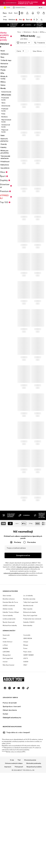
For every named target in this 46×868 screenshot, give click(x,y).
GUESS (26, 717)
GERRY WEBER (28, 710)
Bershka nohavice (9, 654)
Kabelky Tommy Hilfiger (11, 667)
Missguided (7, 710)
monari (5, 717)
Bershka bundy (28, 660)
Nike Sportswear (9, 720)
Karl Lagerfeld (8, 713)
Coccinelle (27, 690)
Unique (26, 697)
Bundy (35, 27)
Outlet (7, 8)
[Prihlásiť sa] (27, 13)
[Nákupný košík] (44, 13)
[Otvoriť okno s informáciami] (43, 3)
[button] (24, 38)
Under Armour (8, 697)
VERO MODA (28, 693)
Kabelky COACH (29, 677)
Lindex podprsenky (9, 674)
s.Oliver (5, 700)
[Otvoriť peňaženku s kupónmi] (22, 13)
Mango (26, 700)
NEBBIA (5, 703)
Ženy (5, 13)
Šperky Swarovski (9, 677)
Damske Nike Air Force (10, 657)
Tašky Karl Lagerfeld (31, 657)
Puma (25, 703)
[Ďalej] (37, 20)
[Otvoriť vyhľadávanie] (41, 20)
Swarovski (6, 690)
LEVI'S (26, 713)
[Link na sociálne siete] (5, 813)
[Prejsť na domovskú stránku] (15, 805)
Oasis (5, 693)
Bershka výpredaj (29, 654)
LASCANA (6, 707)
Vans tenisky (7, 651)
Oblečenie (27, 27)
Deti (16, 13)
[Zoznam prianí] (38, 13)
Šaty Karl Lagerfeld (30, 670)
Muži (10, 13)
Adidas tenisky (8, 664)
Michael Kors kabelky (10, 680)
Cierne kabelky (8, 670)
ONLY (25, 720)
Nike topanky (28, 664)
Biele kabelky (28, 680)
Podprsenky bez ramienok (32, 674)
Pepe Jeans (27, 707)
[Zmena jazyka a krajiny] (40, 8)
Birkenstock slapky (30, 667)
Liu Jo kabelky (28, 651)
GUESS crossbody (9, 660)
